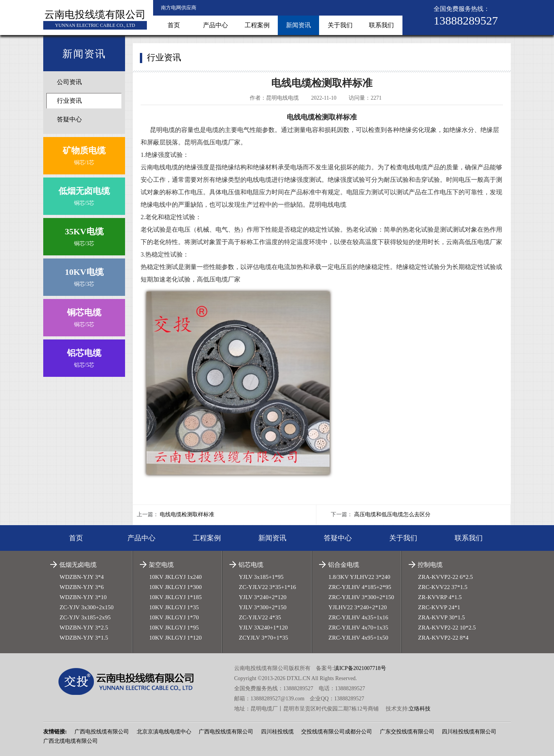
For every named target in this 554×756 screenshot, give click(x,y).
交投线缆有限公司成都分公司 (337, 732)
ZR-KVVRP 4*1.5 (440, 597)
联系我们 (381, 25)
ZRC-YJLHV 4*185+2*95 (360, 587)
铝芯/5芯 (84, 356)
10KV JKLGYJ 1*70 (174, 617)
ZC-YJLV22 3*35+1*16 (267, 587)
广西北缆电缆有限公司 (71, 741)
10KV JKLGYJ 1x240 (176, 577)
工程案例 (257, 25)
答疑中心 (69, 119)
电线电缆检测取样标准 (187, 514)
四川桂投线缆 (277, 732)
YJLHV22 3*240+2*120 (358, 607)
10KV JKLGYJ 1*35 (174, 607)
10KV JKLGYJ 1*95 (174, 628)
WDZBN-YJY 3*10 (83, 597)
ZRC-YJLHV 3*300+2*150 (361, 597)
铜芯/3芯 (84, 235)
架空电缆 (161, 565)
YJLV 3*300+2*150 (263, 607)
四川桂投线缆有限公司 (469, 732)
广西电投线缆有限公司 (102, 732)
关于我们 (340, 25)
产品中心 (215, 25)
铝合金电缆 (344, 565)
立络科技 (420, 709)
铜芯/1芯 (84, 154)
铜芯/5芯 (84, 194)
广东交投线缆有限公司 (407, 732)
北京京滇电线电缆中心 (164, 732)
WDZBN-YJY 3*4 (82, 577)
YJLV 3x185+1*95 (261, 577)
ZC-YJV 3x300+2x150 (87, 607)
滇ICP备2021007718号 (360, 668)
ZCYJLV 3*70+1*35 (263, 638)
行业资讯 (69, 101)
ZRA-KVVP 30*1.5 (441, 617)
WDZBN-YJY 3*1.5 (84, 638)
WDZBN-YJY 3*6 (82, 587)
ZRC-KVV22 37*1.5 (443, 587)
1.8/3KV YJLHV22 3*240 (359, 577)
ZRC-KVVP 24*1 (439, 607)
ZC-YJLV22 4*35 (260, 617)
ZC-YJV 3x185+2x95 (85, 617)
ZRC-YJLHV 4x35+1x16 (358, 617)
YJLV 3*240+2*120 (263, 597)
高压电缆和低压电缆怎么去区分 (392, 514)
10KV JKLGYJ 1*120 (176, 638)
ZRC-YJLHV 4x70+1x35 (358, 628)
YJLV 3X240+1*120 (263, 628)
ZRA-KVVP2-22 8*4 (443, 638)
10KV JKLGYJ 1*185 (176, 597)
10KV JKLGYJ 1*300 (176, 587)
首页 (174, 25)
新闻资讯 (298, 25)
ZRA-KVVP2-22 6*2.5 (445, 577)
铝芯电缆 (251, 565)
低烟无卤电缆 (78, 565)
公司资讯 (69, 82)
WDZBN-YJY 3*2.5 (84, 628)
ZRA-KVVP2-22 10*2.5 (447, 628)
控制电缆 (430, 565)
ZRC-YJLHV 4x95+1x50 (358, 638)
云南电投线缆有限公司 (95, 15)
